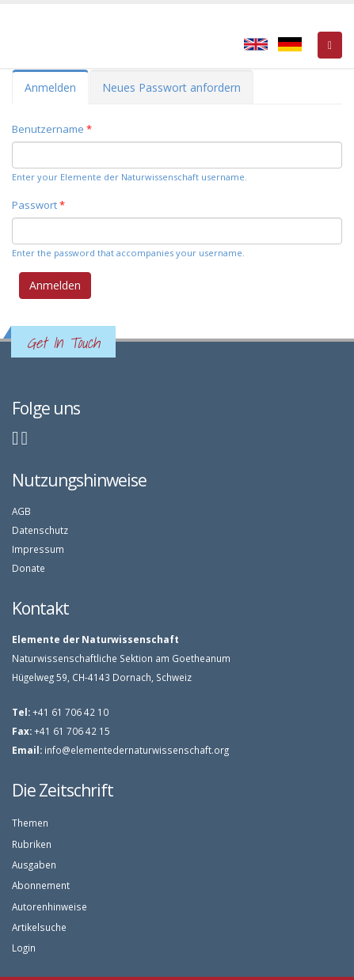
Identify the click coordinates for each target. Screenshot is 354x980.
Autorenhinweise (49, 906)
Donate (29, 568)
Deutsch (290, 44)
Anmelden (57, 92)
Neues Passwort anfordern (171, 87)
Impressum (38, 549)
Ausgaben (34, 865)
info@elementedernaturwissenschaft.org (137, 750)
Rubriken (32, 844)
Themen (30, 823)
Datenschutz (40, 530)
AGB (21, 511)
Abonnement (41, 885)
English (256, 44)
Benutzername (52, 129)
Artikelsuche (39, 927)
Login (24, 948)
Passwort (38, 205)
